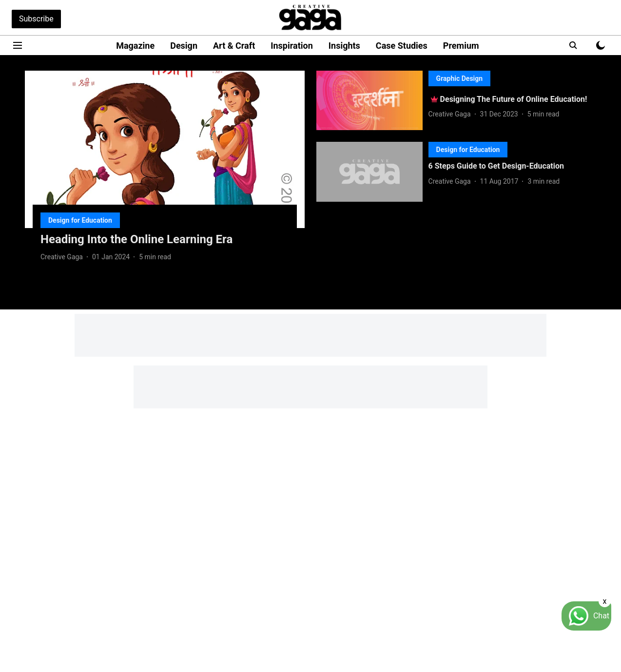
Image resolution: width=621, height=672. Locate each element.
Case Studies (402, 46)
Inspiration (292, 46)
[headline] (165, 240)
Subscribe (36, 19)
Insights (344, 46)
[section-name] (80, 220)
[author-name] (64, 257)
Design (184, 46)
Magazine (135, 46)
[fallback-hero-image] (165, 149)
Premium (461, 46)
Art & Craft (234, 46)
